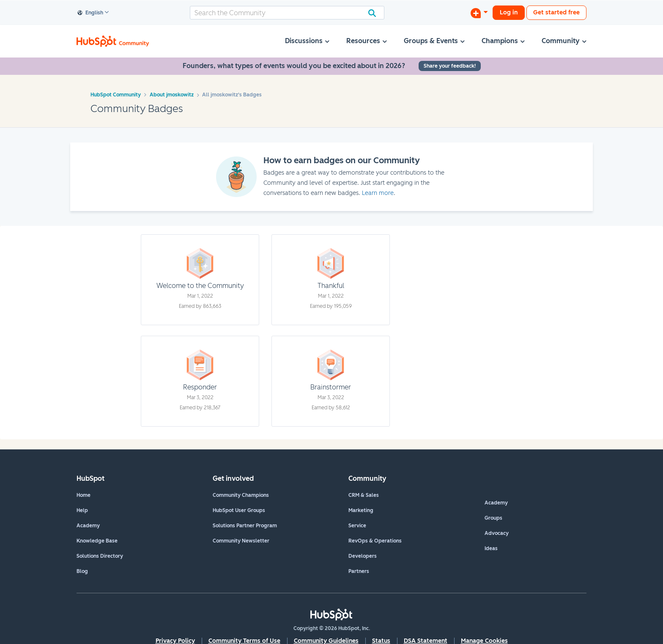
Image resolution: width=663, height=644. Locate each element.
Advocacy (497, 533)
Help (82, 510)
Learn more (378, 193)
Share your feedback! (450, 66)
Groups (493, 518)
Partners (359, 571)
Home (84, 495)
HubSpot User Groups (239, 510)
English (90, 13)
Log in (509, 12)
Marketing (361, 510)
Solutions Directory (100, 556)
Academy (88, 526)
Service (357, 526)
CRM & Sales (364, 495)
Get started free (556, 12)
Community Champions (241, 495)
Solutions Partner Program (245, 526)
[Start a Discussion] (479, 13)
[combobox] (287, 13)
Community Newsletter (241, 541)
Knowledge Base (97, 541)
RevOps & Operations (375, 541)
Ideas (491, 548)
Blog (82, 571)
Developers (363, 556)
